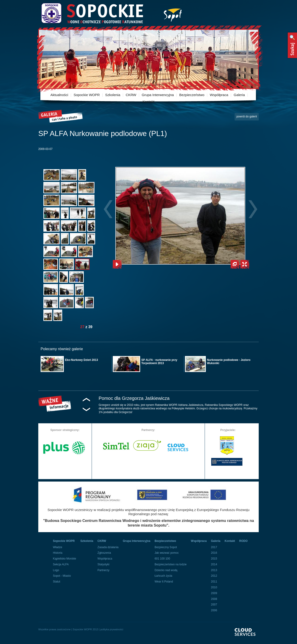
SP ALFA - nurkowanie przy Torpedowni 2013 (159, 362)
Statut (56, 582)
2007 (214, 605)
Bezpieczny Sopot (166, 547)
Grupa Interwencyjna (158, 95)
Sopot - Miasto (62, 576)
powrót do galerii (247, 117)
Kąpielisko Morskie (65, 559)
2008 (214, 599)
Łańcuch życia (163, 576)
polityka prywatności (112, 629)
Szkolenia (113, 95)
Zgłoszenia (104, 553)
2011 (214, 582)
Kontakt (149, 102)
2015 (214, 559)
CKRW (131, 95)
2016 (214, 553)
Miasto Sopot (173, 14)
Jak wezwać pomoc (167, 553)
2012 (214, 576)
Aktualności (59, 95)
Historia (58, 553)
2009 (214, 593)
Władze (58, 547)
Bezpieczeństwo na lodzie (171, 564)
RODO (243, 541)
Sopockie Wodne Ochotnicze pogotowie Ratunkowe (92, 13)
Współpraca (219, 95)
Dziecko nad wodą (166, 570)
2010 (214, 587)
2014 (214, 564)
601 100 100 (162, 559)
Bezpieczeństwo (192, 95)
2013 (214, 570)
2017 (214, 547)
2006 (214, 610)
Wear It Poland (164, 582)
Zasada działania (108, 547)
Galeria (239, 95)
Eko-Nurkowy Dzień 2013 (81, 360)
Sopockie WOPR (87, 95)
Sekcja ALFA (61, 564)
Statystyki (103, 564)
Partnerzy (103, 570)
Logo (56, 570)
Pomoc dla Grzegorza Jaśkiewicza (134, 398)
